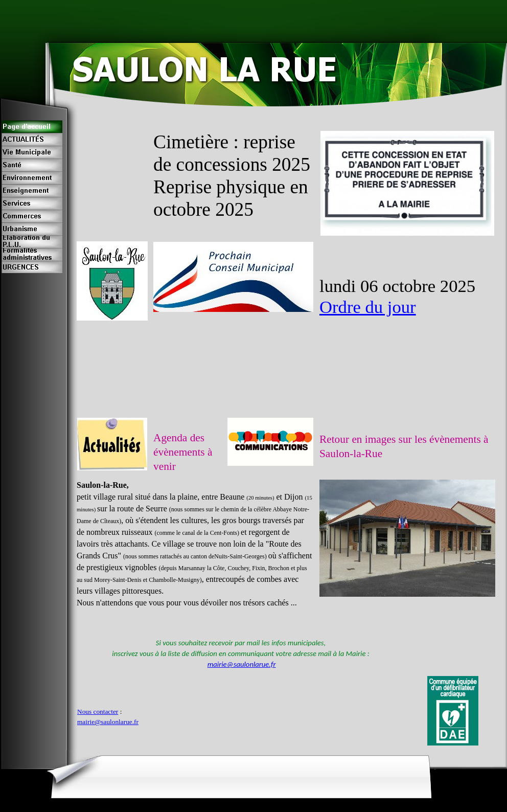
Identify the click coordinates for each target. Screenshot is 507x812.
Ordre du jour (368, 307)
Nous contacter (98, 712)
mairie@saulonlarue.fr (242, 664)
